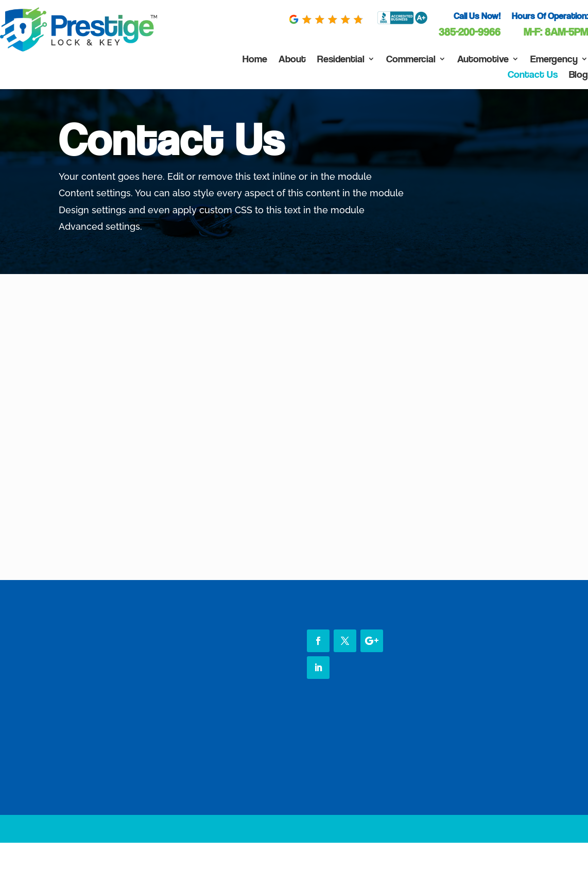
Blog (578, 75)
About (292, 60)
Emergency (554, 60)
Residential (341, 60)
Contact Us (533, 75)
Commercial (411, 60)
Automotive (483, 60)
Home (255, 60)
